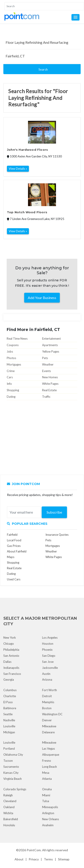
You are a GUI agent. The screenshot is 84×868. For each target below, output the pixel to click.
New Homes (50, 377)
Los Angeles (50, 638)
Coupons (13, 345)
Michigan (9, 732)
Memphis (48, 702)
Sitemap (64, 859)
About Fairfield (17, 551)
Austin (46, 674)
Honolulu (9, 825)
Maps (11, 557)
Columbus (10, 690)
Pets (45, 358)
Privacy (34, 859)
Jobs (10, 351)
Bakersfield (11, 819)
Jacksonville (50, 668)
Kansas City (11, 773)
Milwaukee (49, 726)
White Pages (50, 384)
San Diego (49, 656)
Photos (11, 358)
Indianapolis (11, 668)
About (19, 859)
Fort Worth (50, 690)
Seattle (8, 714)
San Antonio (11, 656)
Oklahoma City (13, 755)
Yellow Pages (51, 351)
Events (46, 371)
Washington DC (52, 714)
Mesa (46, 773)
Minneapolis (50, 807)
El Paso (8, 702)
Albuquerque (51, 755)
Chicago (9, 644)
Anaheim (48, 825)
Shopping (13, 390)
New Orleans (51, 819)
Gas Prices (14, 546)
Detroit (47, 696)
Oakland (9, 807)
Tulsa (46, 801)
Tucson (8, 761)
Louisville (9, 726)
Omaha (47, 789)
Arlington (48, 813)
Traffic (46, 397)
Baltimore (10, 708)
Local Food (14, 540)
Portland (9, 749)
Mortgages (14, 364)
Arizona (47, 680)
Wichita (8, 813)
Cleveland (10, 801)
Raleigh (8, 795)
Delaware (48, 732)
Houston (48, 644)
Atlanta (47, 779)
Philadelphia (11, 650)
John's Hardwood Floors (27, 150)
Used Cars (14, 579)
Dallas (7, 662)
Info (9, 384)
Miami (46, 795)
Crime (11, 371)
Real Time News (17, 339)
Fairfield (12, 535)
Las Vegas (48, 749)
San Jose (48, 662)
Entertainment (51, 339)
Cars (10, 377)
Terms (48, 859)
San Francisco (12, 674)
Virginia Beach (13, 779)
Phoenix (47, 650)
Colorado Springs (15, 789)
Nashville (9, 720)
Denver (47, 720)
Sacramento (11, 767)
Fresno (47, 761)
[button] (75, 17)
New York (10, 638)
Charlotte (10, 696)
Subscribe (54, 512)
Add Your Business (42, 298)
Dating (11, 397)
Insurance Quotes (57, 535)
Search (43, 69)
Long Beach (50, 767)
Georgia (9, 680)
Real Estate (49, 390)
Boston (47, 708)
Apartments (50, 345)
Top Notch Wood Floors (27, 212)
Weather (48, 364)
